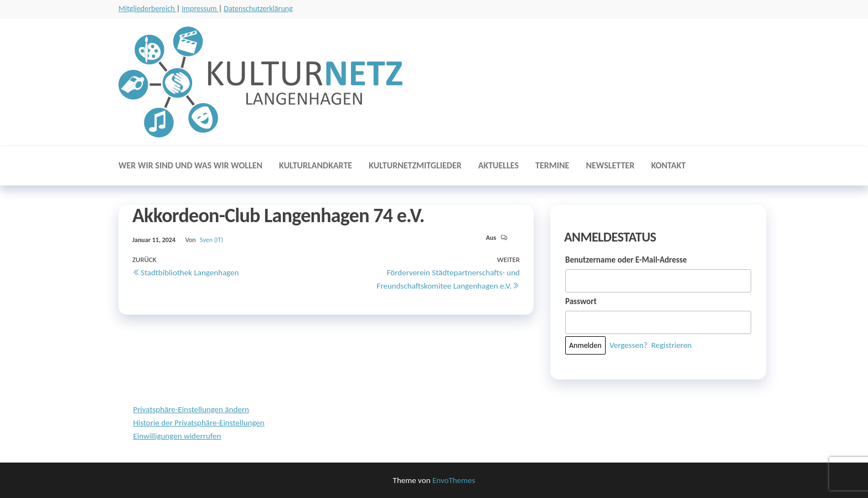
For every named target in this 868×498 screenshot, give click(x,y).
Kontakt (668, 165)
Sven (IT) (211, 240)
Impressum (200, 9)
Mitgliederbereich (148, 9)
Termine (552, 165)
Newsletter (610, 165)
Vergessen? (629, 345)
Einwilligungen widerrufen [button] (177, 436)
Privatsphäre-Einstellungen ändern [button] (191, 409)
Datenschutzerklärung (258, 9)
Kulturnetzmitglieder (415, 165)
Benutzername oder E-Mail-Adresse (626, 260)
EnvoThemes (454, 480)
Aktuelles (498, 165)
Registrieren (671, 345)
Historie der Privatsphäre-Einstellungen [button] (198, 423)
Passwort (581, 301)
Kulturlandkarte (316, 165)
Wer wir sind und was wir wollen (190, 165)
